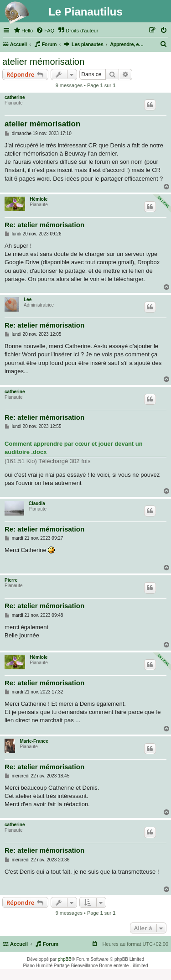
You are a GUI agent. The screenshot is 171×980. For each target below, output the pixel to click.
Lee (28, 300)
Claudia (37, 503)
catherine (15, 97)
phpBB (65, 959)
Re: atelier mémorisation (44, 225)
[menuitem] (23, 31)
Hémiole (39, 199)
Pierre (11, 580)
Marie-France (34, 741)
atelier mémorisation (43, 62)
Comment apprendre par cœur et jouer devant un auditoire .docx (74, 448)
